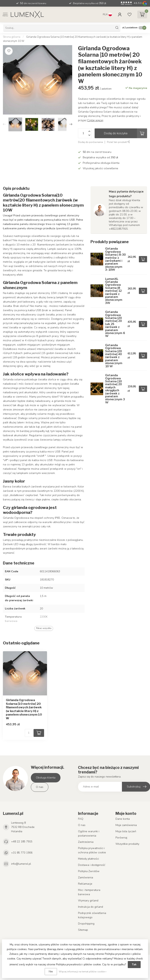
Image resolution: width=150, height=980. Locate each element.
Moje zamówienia (126, 825)
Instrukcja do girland (91, 907)
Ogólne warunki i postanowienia (89, 834)
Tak (134, 964)
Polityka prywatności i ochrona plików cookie (92, 850)
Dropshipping (86, 924)
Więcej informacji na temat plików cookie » (83, 971)
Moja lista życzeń (126, 831)
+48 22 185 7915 (22, 842)
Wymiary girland (88, 901)
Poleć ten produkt (118, 142)
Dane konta (123, 819)
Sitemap (83, 930)
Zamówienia (86, 877)
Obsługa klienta (46, 778)
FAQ (81, 819)
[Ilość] (29, 733)
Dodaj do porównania (90, 142)
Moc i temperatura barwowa (89, 892)
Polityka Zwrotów (89, 871)
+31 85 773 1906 (22, 853)
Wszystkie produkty (127, 844)
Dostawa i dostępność (92, 865)
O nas (40, 787)
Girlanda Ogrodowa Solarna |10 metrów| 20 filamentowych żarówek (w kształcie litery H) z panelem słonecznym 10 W (24, 709)
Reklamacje (85, 884)
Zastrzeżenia (86, 842)
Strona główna (12, 37)
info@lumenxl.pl (21, 864)
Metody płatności (88, 859)
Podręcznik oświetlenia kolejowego (92, 915)
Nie (51, 971)
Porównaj (121, 838)
